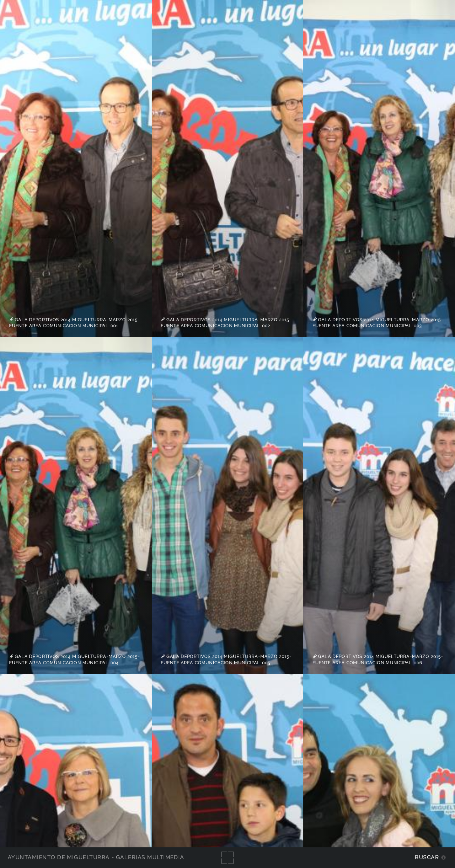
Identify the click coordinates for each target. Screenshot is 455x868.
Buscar (427, 857)
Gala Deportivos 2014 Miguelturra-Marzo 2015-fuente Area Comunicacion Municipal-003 (378, 323)
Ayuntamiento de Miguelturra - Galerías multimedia (96, 857)
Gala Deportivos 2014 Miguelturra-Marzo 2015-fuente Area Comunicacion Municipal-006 (378, 660)
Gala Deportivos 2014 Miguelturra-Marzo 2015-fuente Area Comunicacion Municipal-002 (226, 323)
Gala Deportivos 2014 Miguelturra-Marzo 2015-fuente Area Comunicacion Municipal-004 (75, 660)
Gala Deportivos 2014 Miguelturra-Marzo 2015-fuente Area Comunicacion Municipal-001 (75, 323)
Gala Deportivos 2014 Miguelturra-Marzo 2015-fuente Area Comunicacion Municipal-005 (226, 660)
